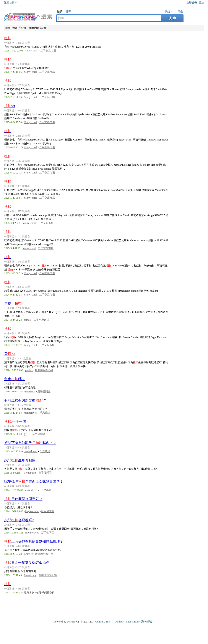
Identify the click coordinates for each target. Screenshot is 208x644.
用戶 (69, 12)
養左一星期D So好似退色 (27, 563)
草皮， (13, 303)
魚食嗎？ (15, 379)
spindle (28, 320)
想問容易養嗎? (19, 520)
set (10, 106)
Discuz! (71, 622)
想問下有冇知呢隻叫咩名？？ (30, 443)
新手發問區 (44, 391)
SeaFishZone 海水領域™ (140, 622)
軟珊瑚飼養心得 (44, 370)
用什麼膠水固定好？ (23, 499)
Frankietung (30, 575)
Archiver (119, 622)
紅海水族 (29, 593)
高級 (180, 12)
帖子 (60, 12)
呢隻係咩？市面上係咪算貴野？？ (34, 481)
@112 (27, 434)
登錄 (201, 3)
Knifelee (28, 554)
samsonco (30, 391)
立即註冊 (192, 3)
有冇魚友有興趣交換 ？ (26, 400)
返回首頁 (9, 3)
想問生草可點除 (20, 460)
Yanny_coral (32, 51)
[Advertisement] (104, 606)
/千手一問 (15, 422)
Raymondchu (29, 473)
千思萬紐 (45, 413)
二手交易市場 (48, 51)
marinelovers (31, 413)
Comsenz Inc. (103, 622)
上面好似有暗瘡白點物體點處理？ (34, 541)
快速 (168, 12)
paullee (29, 370)
